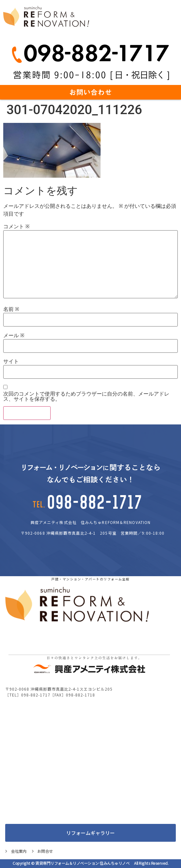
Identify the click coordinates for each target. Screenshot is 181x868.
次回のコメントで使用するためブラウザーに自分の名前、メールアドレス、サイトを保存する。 (86, 397)
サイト (11, 362)
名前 (11, 309)
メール (14, 336)
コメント (16, 227)
